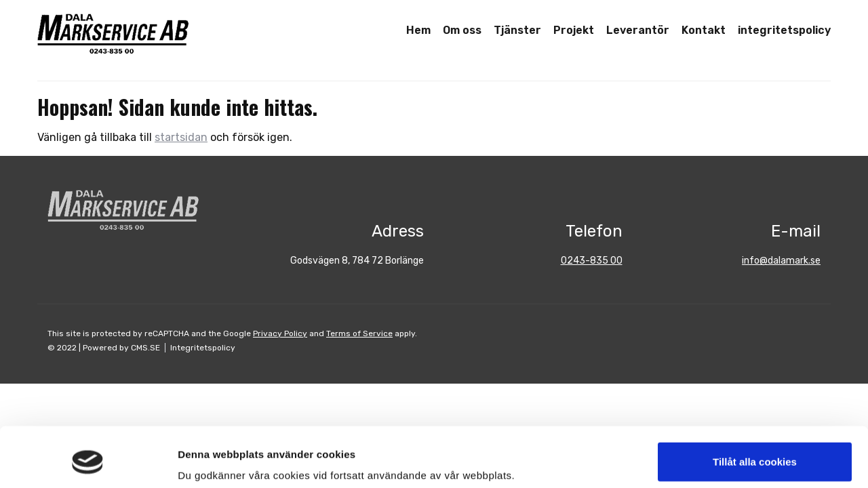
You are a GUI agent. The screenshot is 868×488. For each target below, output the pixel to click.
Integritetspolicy (203, 348)
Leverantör (638, 30)
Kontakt (704, 30)
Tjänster (517, 30)
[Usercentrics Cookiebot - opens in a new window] (88, 462)
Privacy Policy (280, 333)
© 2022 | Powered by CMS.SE (104, 348)
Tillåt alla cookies (755, 410)
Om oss (462, 30)
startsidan (181, 137)
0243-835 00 (592, 261)
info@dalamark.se (781, 261)
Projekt (574, 30)
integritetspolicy (784, 30)
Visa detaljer (208, 461)
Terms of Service (359, 333)
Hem (418, 30)
